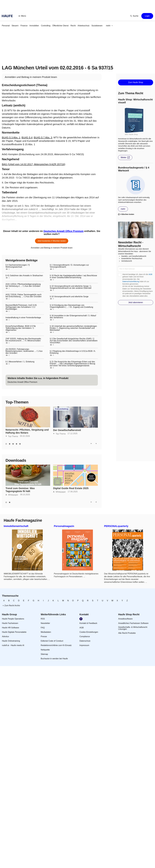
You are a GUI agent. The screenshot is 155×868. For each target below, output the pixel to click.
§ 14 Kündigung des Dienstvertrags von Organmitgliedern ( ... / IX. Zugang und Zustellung (71, 306)
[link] (6, 26)
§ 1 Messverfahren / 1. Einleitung (20, 362)
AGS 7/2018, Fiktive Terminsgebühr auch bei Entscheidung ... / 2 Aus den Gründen (24, 296)
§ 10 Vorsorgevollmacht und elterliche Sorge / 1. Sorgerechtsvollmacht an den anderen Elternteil (71, 287)
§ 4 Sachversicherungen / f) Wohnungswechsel (18, 266)
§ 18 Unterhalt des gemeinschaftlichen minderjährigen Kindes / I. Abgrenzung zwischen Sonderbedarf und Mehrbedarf (73, 328)
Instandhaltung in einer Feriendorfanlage (23, 318)
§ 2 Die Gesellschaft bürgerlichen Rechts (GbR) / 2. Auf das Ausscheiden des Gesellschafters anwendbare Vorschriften (74, 341)
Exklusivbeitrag (62, 409)
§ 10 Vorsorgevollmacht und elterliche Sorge (69, 297)
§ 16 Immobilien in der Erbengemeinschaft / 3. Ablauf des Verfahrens (73, 317)
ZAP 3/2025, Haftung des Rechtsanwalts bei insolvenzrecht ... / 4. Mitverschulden (23, 340)
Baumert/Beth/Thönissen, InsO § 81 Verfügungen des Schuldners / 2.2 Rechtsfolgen (21, 307)
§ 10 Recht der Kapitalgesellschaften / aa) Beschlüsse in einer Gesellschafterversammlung (73, 277)
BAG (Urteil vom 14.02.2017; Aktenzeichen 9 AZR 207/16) (34, 164)
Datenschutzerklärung (131, 281)
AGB (150, 274)
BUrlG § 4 (27, 137)
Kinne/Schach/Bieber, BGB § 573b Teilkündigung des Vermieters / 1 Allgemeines (21, 328)
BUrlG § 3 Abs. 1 (11, 137)
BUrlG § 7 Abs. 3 (43, 137)
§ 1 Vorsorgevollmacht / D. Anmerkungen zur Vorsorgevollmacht (69, 266)
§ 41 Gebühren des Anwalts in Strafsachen (24, 276)
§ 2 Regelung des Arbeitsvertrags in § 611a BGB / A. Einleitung (73, 352)
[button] (22, 16)
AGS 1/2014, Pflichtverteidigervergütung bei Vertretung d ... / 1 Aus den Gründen (23, 285)
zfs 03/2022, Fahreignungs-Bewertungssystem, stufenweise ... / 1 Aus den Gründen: (24, 351)
